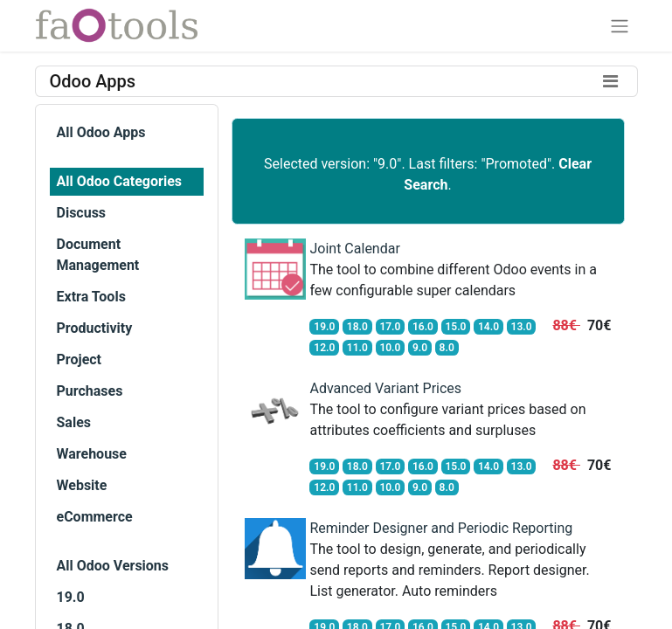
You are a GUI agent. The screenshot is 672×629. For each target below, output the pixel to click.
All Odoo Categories (119, 181)
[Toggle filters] (611, 81)
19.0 (71, 597)
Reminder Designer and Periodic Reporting (441, 528)
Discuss (82, 213)
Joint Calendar (354, 249)
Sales (74, 422)
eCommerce (95, 517)
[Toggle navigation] (620, 26)
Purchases (90, 391)
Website (82, 485)
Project (80, 359)
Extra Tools (91, 297)
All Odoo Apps (101, 132)
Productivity (95, 328)
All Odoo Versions (113, 566)
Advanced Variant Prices (385, 388)
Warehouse (92, 454)
